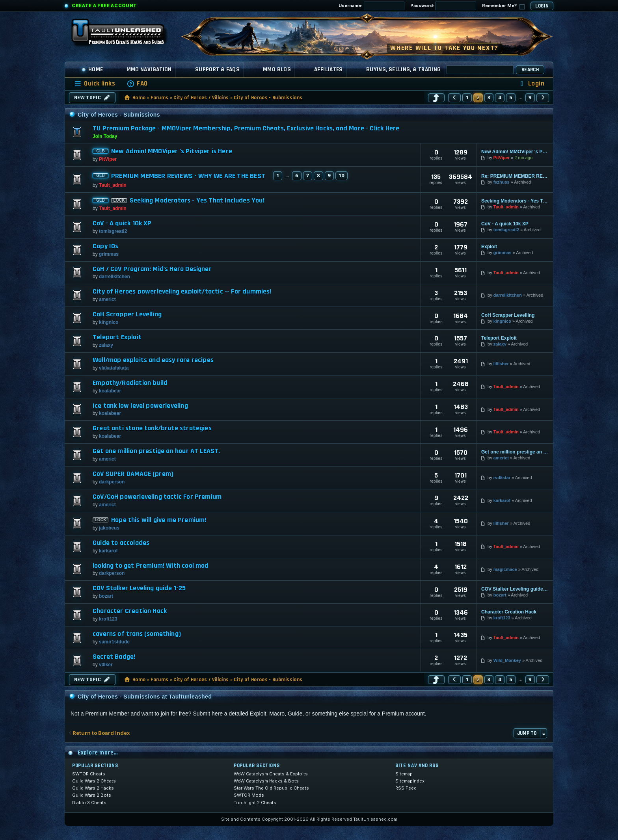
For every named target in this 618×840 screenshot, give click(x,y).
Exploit (489, 247)
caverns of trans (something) (137, 634)
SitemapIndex (410, 781)
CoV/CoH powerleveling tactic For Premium (157, 497)
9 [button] (530, 97)
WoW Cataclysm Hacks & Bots (266, 781)
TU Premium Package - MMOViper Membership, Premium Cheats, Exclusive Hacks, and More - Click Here (246, 128)
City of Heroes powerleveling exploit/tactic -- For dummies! (182, 292)
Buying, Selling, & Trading (404, 70)
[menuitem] (137, 84)
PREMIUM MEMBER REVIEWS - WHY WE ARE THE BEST (188, 176)
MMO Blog (277, 70)
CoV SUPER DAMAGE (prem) (133, 474)
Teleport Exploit (117, 337)
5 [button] (511, 97)
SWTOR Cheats (89, 774)
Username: (371, 6)
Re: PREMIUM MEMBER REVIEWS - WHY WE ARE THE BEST (515, 176)
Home (92, 70)
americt (107, 299)
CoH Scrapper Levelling (127, 314)
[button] (436, 98)
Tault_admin (113, 185)
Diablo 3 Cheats (89, 803)
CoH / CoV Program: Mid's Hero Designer (152, 269)
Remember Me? (503, 6)
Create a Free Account (104, 6)
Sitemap (404, 774)
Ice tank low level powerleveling (140, 406)
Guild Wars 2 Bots (92, 795)
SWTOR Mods (249, 795)
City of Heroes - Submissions (268, 98)
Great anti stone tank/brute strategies (152, 428)
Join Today (105, 136)
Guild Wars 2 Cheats (94, 781)
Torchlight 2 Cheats (255, 803)
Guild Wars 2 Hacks (93, 788)
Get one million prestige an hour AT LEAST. (156, 451)
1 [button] (467, 97)
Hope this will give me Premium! (159, 520)
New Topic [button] (92, 98)
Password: (443, 6)
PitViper (108, 159)
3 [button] (489, 97)
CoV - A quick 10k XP (122, 223)
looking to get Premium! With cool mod (151, 566)
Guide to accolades (121, 543)
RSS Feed (406, 788)
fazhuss (502, 182)
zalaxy (106, 345)
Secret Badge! (114, 657)
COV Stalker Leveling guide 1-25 (139, 588)
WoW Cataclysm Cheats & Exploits (271, 774)
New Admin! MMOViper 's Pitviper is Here (172, 151)
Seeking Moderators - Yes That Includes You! (197, 201)
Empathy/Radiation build (130, 383)
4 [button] (500, 97)
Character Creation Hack (130, 611)
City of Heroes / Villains (201, 98)
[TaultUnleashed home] (124, 34)
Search (530, 70)
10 (342, 175)
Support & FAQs (217, 70)
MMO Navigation (149, 70)
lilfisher (501, 364)
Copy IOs (105, 246)
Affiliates (329, 70)
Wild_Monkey (507, 660)
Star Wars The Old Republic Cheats (271, 788)
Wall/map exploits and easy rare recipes (153, 360)
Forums (159, 98)
